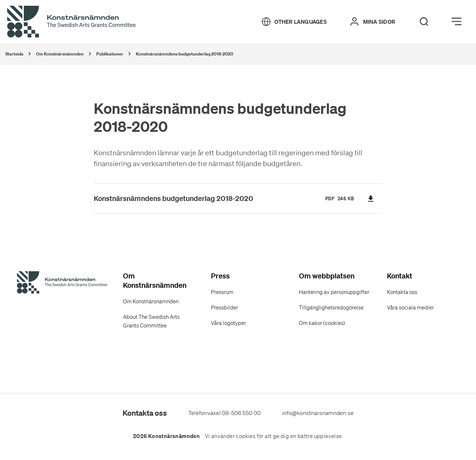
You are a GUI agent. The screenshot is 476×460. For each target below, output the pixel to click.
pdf (330, 198)
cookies (246, 436)
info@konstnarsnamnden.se (318, 413)
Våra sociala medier (410, 308)
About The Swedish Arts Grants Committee (151, 321)
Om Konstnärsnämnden (151, 302)
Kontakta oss (402, 292)
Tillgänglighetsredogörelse (331, 308)
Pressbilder (224, 308)
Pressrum (222, 292)
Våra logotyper (228, 323)
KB (351, 198)
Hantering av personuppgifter (334, 292)
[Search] (424, 22)
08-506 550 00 (241, 413)
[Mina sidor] (373, 22)
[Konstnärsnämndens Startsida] (62, 283)
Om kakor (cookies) (322, 323)
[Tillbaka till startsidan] (71, 22)
